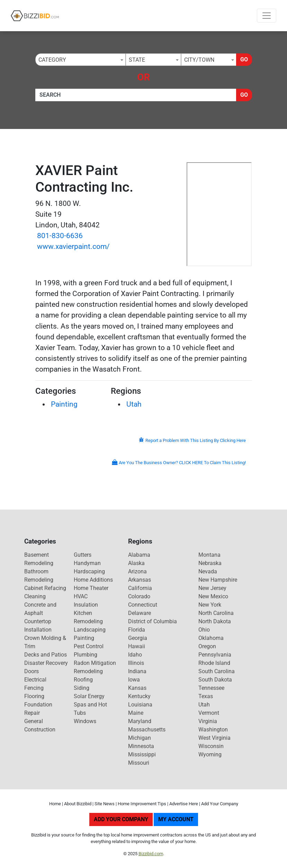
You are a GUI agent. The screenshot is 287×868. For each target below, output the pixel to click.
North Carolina (216, 613)
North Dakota (215, 621)
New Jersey (212, 588)
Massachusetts (147, 730)
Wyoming (210, 754)
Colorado (139, 596)
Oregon (207, 646)
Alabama (139, 555)
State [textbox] (137, 60)
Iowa (134, 680)
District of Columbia (153, 621)
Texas (206, 696)
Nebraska (210, 563)
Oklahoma (211, 638)
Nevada (208, 571)
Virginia (208, 721)
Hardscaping (89, 571)
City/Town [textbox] (199, 60)
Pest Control (89, 646)
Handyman (87, 563)
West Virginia (214, 738)
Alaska (136, 563)
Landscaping (90, 630)
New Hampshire (218, 580)
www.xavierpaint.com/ (73, 246)
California (140, 588)
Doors (32, 671)
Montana (209, 555)
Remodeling (88, 671)
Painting (64, 404)
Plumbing (86, 655)
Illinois (136, 663)
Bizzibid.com (151, 854)
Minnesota (141, 746)
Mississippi (142, 754)
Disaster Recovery (46, 663)
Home (55, 804)
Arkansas (140, 580)
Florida (137, 630)
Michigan (140, 738)
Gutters (83, 555)
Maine (136, 713)
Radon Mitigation (95, 663)
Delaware (140, 613)
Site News (105, 804)
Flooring (34, 696)
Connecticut (143, 605)
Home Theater (91, 588)
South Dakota (215, 680)
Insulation (86, 605)
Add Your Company (220, 804)
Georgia (138, 638)
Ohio (204, 630)
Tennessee (211, 688)
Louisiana (140, 705)
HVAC (81, 596)
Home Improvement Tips (142, 804)
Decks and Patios (46, 655)
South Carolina (217, 671)
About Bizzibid (78, 804)
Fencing (34, 688)
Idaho (135, 655)
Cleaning (35, 596)
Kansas (137, 688)
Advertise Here (184, 804)
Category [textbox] (52, 60)
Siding (82, 688)
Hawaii (137, 646)
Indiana (137, 671)
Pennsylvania (215, 655)
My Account (176, 819)
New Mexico (213, 596)
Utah (134, 404)
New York (210, 605)
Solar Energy (89, 696)
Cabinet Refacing (45, 588)
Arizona (137, 571)
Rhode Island (214, 663)
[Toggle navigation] (267, 16)
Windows (85, 721)
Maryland (140, 721)
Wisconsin (211, 746)
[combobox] (80, 60)
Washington (213, 730)
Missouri (139, 763)
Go (244, 59)
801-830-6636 (60, 236)
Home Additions (93, 580)
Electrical (35, 680)
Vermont (209, 713)
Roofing (83, 680)
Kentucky (139, 696)
